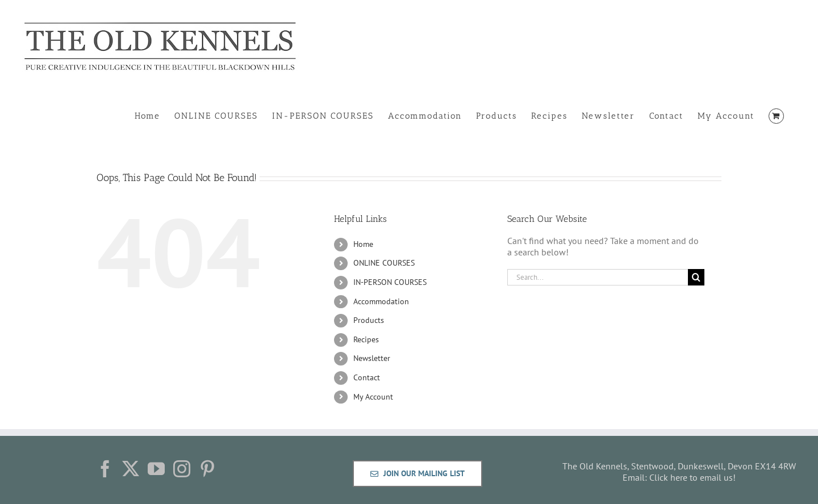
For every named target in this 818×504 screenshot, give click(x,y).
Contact (367, 377)
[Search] (696, 277)
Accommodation (381, 301)
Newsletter (372, 358)
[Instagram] (182, 469)
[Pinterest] (207, 469)
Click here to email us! (692, 477)
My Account (373, 397)
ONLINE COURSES (384, 263)
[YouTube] (156, 469)
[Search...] (598, 277)
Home (363, 244)
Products (369, 320)
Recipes (366, 339)
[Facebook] (105, 469)
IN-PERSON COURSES (390, 282)
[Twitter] (131, 469)
